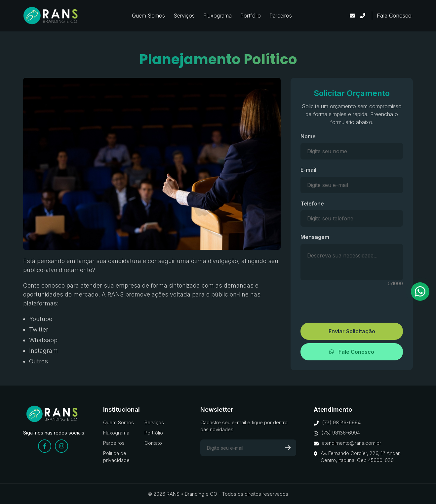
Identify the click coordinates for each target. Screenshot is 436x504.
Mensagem (315, 237)
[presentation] (352, 301)
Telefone (312, 204)
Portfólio (251, 16)
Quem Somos (148, 16)
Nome (308, 136)
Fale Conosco (394, 16)
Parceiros (281, 16)
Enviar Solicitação (352, 331)
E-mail (308, 170)
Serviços (184, 16)
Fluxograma (218, 16)
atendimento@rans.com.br (347, 443)
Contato (153, 443)
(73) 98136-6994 (337, 423)
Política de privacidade (116, 457)
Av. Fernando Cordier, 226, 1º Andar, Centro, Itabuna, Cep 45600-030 (357, 457)
